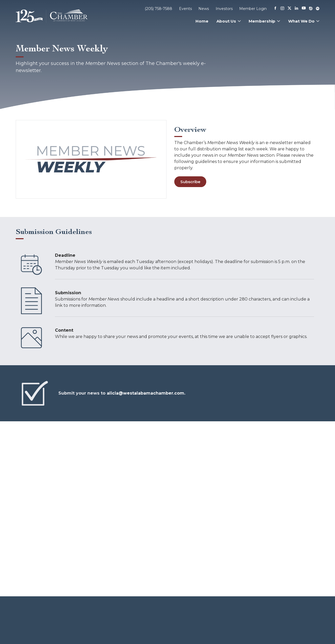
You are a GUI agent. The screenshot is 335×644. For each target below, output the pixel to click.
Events (185, 9)
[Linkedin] (297, 9)
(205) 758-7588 (158, 9)
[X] (289, 9)
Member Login (253, 9)
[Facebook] (275, 9)
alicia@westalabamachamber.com (146, 393)
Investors (224, 9)
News (204, 9)
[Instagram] (282, 9)
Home (202, 21)
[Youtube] (304, 9)
